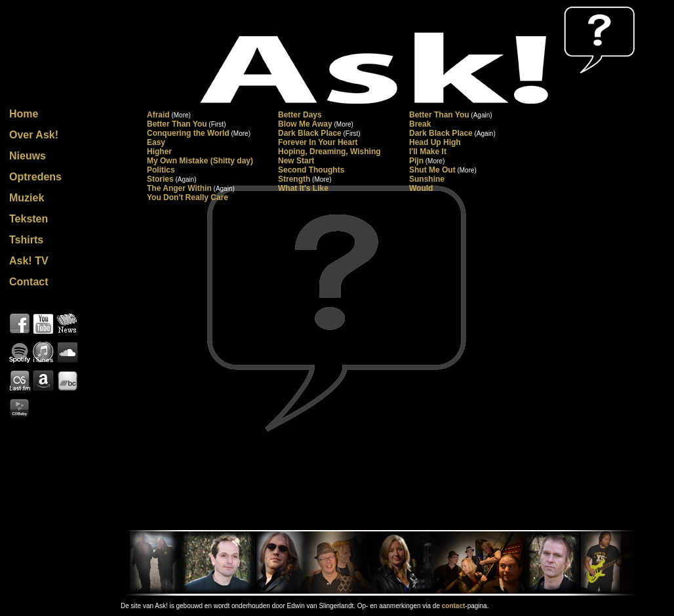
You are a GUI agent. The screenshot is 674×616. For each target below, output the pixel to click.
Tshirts (26, 240)
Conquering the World (188, 133)
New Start (296, 161)
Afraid (158, 115)
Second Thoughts (311, 170)
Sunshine (427, 179)
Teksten (29, 219)
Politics (161, 170)
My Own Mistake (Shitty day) (200, 161)
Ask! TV (29, 261)
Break (420, 124)
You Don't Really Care (188, 197)
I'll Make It (428, 152)
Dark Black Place (310, 133)
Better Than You (439, 115)
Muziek (27, 198)
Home (24, 114)
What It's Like (303, 188)
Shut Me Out (432, 170)
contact (454, 606)
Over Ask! (34, 135)
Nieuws (28, 156)
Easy (156, 142)
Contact (29, 282)
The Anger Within (179, 188)
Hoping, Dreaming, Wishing (329, 152)
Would (421, 188)
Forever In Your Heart (318, 142)
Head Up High (435, 142)
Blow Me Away (305, 124)
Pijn (416, 161)
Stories (160, 179)
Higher (159, 152)
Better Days (300, 115)
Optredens (35, 177)
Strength (294, 179)
